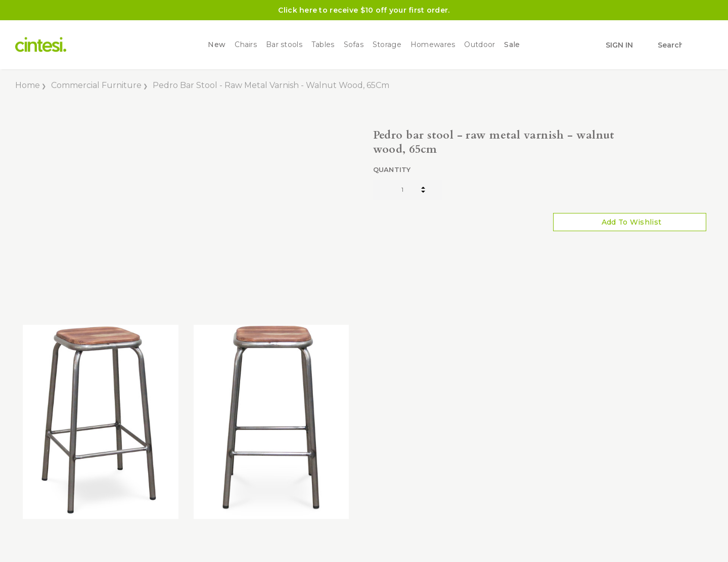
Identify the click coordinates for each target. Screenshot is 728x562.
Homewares (433, 45)
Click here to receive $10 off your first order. (364, 10)
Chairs (246, 45)
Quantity (392, 169)
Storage (387, 45)
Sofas (354, 45)
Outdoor (480, 45)
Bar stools (284, 45)
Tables (323, 45)
